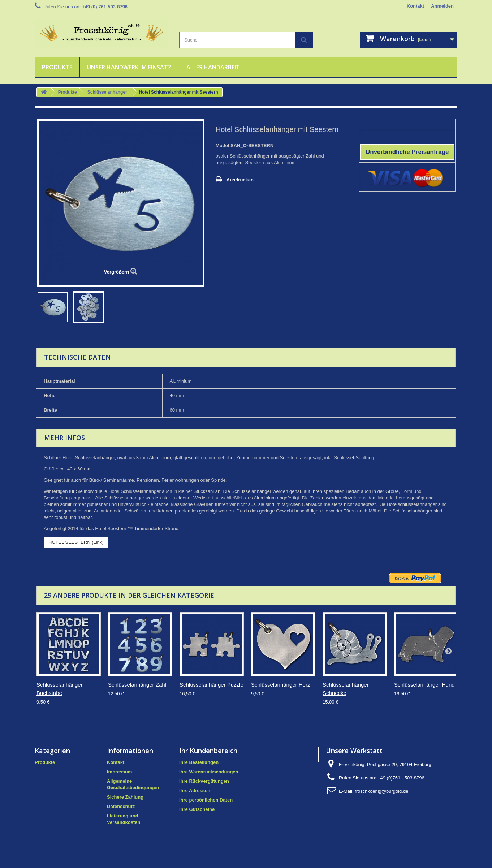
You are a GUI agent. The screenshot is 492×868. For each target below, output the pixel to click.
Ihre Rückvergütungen (204, 781)
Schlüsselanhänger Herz (280, 685)
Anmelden (442, 6)
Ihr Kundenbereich (208, 751)
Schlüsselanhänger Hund (424, 685)
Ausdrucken (240, 180)
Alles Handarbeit (213, 67)
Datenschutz (121, 806)
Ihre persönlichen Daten (206, 800)
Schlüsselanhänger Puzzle (212, 685)
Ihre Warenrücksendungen (209, 772)
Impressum (119, 772)
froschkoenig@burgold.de (381, 791)
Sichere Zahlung (125, 797)
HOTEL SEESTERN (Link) (76, 542)
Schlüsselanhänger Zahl (137, 685)
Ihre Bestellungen (199, 762)
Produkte (57, 67)
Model (223, 145)
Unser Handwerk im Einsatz (129, 67)
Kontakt (415, 6)
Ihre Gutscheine (197, 809)
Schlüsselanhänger (107, 92)
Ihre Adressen (195, 790)
